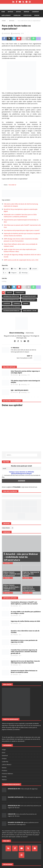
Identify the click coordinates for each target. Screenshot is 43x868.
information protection (11, 296)
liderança (17, 303)
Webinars (7, 532)
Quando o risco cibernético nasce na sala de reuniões (25, 632)
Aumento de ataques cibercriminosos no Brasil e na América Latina (24, 671)
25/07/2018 (15, 392)
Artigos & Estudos (10, 598)
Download (17, 15)
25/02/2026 (15, 375)
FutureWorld (12, 185)
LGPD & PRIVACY (6, 15)
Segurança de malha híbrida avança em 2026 (25, 621)
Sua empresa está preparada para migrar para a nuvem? (22, 230)
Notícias (10, 12)
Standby (4, 777)
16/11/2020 (15, 385)
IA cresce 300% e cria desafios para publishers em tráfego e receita (26, 612)
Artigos (18, 12)
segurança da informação (12, 307)
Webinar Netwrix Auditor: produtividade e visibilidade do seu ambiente (11, 588)
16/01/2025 (27, 593)
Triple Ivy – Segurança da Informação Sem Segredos (31, 574)
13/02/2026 (7, 578)
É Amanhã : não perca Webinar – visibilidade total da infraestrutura (21, 557)
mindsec (26, 303)
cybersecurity (20, 293)
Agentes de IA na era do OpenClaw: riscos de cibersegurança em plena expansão (25, 662)
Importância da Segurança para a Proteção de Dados (29, 589)
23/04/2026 (15, 606)
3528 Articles (30, 333)
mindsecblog (16, 33)
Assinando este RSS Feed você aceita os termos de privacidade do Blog (21, 476)
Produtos (5, 771)
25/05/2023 (7, 33)
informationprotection (11, 300)
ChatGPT (9, 293)
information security (29, 296)
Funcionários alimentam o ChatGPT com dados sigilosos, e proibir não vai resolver (24, 603)
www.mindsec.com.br (30, 311)
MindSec (37, 15)
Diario (4, 753)
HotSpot (4, 759)
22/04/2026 (15, 615)
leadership (7, 303)
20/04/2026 (15, 644)
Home (3, 12)
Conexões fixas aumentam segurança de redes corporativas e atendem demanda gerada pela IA (24, 652)
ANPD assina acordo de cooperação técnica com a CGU (21, 260)
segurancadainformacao (11, 311)
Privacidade (17, 487)
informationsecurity (29, 300)
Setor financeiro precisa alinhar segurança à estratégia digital (25, 372)
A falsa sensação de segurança (29, 789)
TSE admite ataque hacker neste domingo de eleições (25, 381)
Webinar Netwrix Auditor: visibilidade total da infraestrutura (12, 574)
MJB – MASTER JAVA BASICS (20, 390)
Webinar (26, 12)
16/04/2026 (15, 665)
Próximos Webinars (7, 774)
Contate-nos (27, 15)
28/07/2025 (27, 578)
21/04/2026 (15, 623)
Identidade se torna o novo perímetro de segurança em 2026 (24, 641)
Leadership (35, 12)
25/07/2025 (7, 593)
